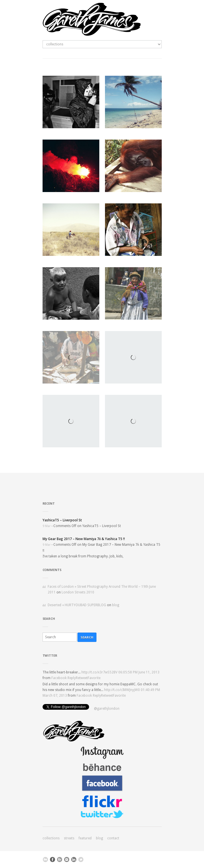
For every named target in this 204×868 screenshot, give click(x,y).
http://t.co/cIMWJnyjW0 (122, 690)
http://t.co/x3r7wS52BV (99, 672)
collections (51, 838)
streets (69, 838)
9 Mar (47, 526)
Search (87, 637)
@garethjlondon (107, 709)
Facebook (59, 678)
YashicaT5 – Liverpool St (62, 520)
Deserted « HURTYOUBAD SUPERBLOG (77, 605)
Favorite (94, 678)
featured (85, 838)
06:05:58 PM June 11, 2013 (139, 672)
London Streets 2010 (78, 592)
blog (116, 605)
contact (113, 838)
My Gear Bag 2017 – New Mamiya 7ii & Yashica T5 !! (84, 539)
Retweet (82, 678)
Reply (72, 678)
